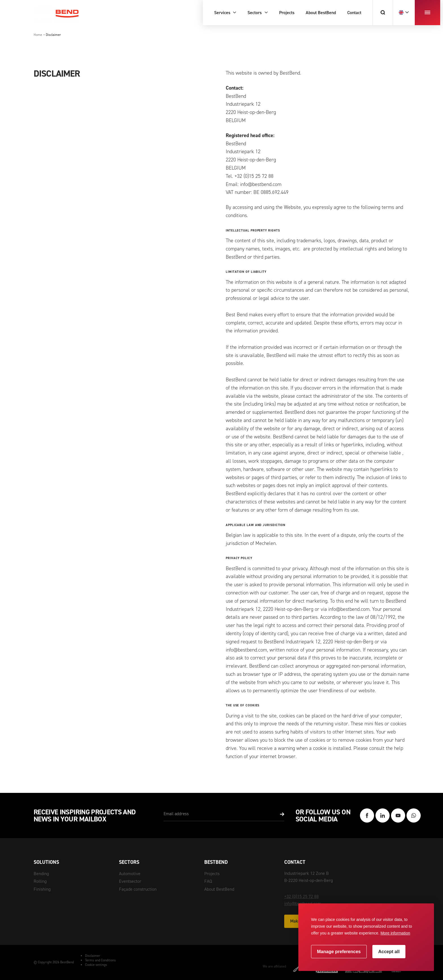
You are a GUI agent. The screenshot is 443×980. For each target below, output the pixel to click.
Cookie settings (96, 965)
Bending (41, 874)
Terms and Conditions (100, 960)
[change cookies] (339, 952)
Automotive (130, 874)
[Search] (383, 13)
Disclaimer (93, 956)
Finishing (42, 889)
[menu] (427, 13)
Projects (212, 874)
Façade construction (138, 889)
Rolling (40, 881)
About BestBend (219, 889)
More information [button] (395, 933)
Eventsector (130, 881)
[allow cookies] (389, 952)
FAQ (208, 881)
